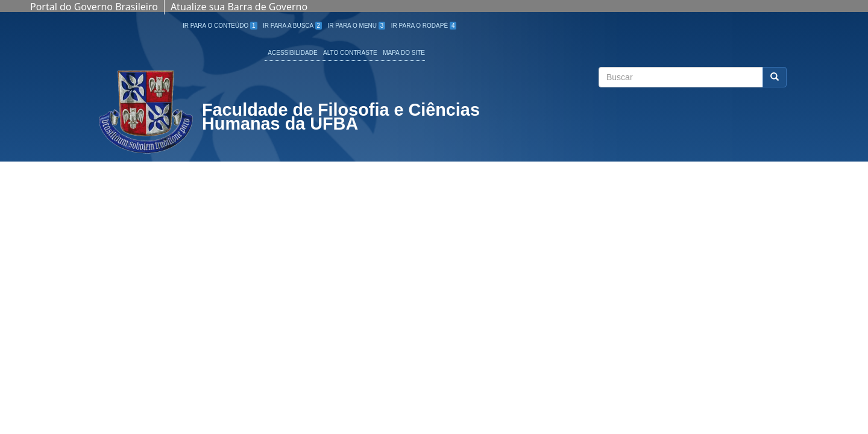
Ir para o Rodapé (424, 26)
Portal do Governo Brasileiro (94, 7)
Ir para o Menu (357, 26)
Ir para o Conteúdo (220, 26)
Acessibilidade (292, 53)
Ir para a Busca (292, 26)
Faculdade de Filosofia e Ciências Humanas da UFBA (341, 118)
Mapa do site (404, 53)
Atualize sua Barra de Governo (239, 7)
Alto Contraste (350, 53)
